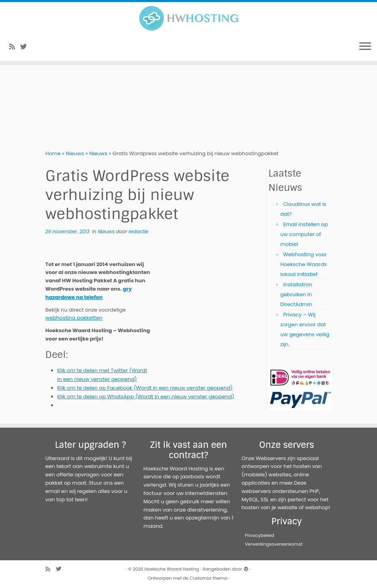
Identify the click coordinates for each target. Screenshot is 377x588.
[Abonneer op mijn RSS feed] (15, 47)
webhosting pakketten (74, 318)
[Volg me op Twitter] (26, 47)
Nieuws (75, 153)
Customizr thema (209, 578)
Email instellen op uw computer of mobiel (304, 234)
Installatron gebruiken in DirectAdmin (296, 294)
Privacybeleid (260, 535)
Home (53, 153)
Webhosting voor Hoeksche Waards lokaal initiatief (304, 264)
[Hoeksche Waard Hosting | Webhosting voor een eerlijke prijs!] (188, 18)
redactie (138, 231)
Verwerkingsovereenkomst (274, 544)
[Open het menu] (365, 47)
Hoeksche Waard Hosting (172, 569)
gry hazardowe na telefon (89, 293)
